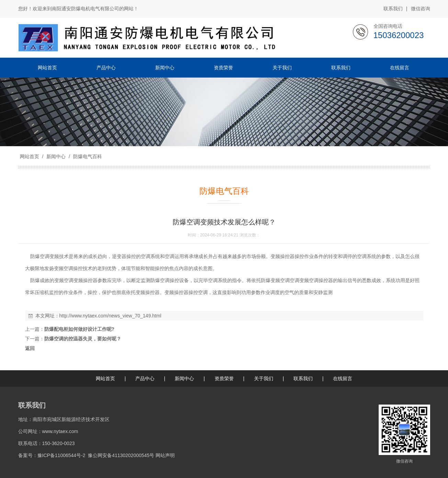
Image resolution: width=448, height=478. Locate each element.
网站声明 (165, 455)
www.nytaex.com (60, 431)
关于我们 (264, 378)
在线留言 (343, 378)
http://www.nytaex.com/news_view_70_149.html (110, 316)
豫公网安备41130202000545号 (121, 455)
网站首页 (30, 156)
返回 (30, 348)
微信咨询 (421, 9)
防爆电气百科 (87, 156)
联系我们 (393, 9)
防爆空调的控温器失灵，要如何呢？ (83, 339)
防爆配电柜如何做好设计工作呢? (79, 329)
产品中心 (145, 378)
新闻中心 (56, 156)
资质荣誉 (224, 378)
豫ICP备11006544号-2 (61, 455)
